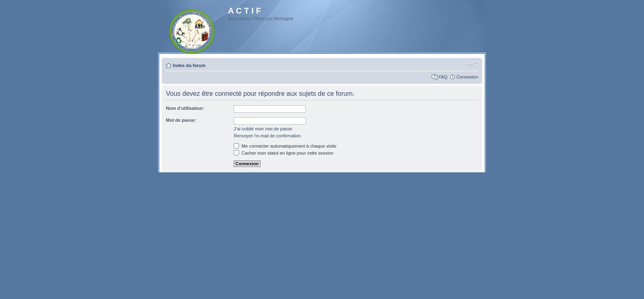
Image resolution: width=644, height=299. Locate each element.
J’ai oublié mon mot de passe (263, 129)
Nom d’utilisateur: (185, 108)
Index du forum (189, 65)
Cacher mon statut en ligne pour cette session (284, 153)
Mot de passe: (181, 120)
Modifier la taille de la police (472, 64)
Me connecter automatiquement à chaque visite (285, 146)
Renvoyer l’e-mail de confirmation (267, 136)
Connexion (467, 77)
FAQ (443, 77)
